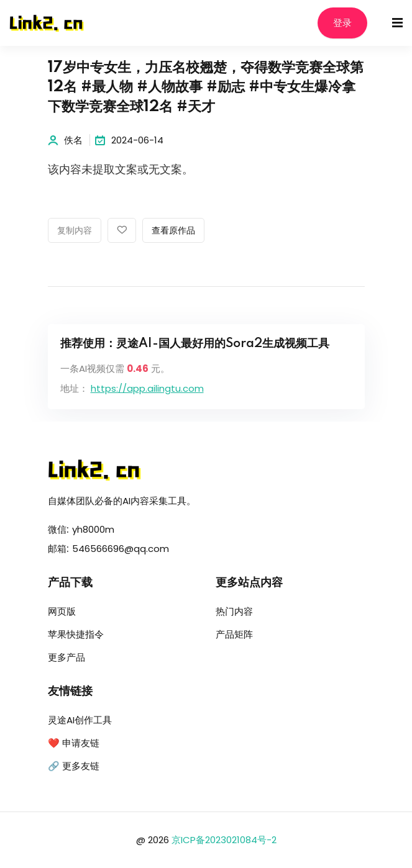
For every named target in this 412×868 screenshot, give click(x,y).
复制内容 (75, 231)
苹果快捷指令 (76, 634)
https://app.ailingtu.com (147, 388)
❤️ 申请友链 (74, 743)
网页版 (62, 611)
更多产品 (66, 657)
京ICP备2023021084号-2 (224, 840)
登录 (342, 23)
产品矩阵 (234, 634)
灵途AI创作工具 (80, 720)
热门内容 (234, 611)
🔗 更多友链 (74, 766)
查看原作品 (173, 231)
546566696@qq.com (121, 549)
